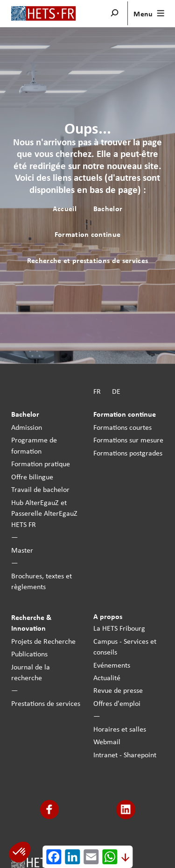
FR (97, 391)
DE (116, 391)
